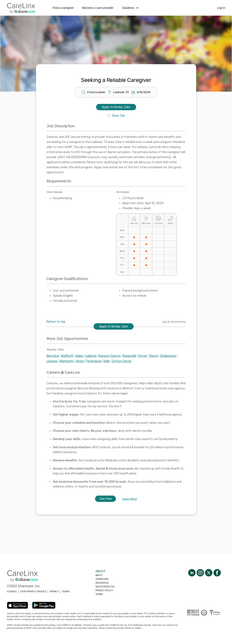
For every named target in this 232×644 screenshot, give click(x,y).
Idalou (79, 356)
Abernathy (67, 361)
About (99, 575)
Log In (221, 8)
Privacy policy (104, 590)
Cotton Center (122, 361)
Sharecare (102, 579)
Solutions (130, 8)
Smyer (143, 356)
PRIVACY (54, 592)
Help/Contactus (105, 587)
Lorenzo (52, 361)
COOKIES (12, 592)
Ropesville (129, 356)
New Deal (53, 356)
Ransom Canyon (110, 356)
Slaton (154, 356)
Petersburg (94, 361)
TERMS (66, 592)
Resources (102, 583)
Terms (99, 594)
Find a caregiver (63, 8)
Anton (80, 361)
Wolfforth (67, 356)
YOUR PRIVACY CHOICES (33, 592)
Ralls (107, 361)
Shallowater (168, 356)
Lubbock (91, 356)
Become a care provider (98, 8)
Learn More (130, 499)
